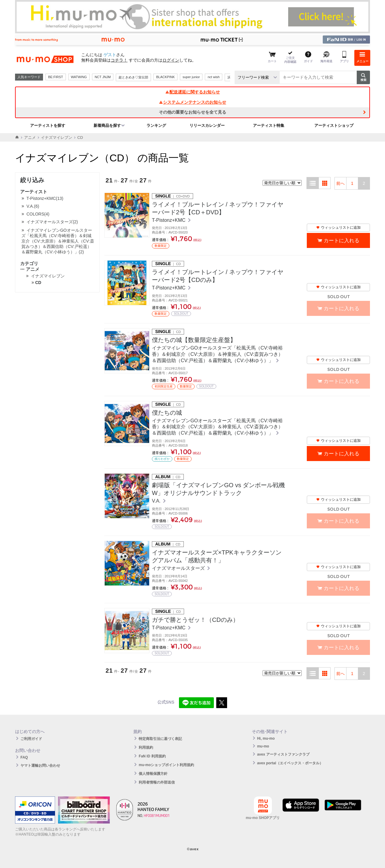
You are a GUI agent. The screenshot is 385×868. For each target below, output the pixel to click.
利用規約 (146, 747)
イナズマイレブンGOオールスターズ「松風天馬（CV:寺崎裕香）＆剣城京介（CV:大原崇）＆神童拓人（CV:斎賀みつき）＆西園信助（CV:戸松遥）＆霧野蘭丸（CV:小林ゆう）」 (217, 354)
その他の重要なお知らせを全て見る (192, 112)
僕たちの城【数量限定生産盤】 (194, 340)
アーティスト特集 (269, 125)
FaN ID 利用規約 (152, 756)
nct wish (214, 77)
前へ (340, 183)
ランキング (156, 125)
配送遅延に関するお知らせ (192, 92)
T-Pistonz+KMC (169, 220)
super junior (191, 77)
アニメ (30, 138)
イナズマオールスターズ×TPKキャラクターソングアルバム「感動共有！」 (217, 556)
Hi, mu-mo (266, 738)
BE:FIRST (56, 77)
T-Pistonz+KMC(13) (45, 198)
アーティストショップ (334, 125)
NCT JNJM (103, 77)
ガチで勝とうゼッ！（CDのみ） (195, 620)
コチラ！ (119, 60)
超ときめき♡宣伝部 (133, 77)
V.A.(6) (33, 206)
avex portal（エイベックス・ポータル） (290, 763)
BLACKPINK (165, 77)
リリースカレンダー (207, 125)
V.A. (157, 501)
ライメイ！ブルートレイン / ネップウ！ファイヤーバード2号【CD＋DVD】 (218, 208)
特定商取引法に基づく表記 (160, 739)
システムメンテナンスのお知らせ (192, 102)
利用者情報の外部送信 (157, 782)
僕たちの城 (167, 413)
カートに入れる (342, 241)
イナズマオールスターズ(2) (52, 222)
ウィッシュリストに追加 (338, 228)
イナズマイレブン (57, 138)
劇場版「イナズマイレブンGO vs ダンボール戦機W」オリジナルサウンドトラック (218, 489)
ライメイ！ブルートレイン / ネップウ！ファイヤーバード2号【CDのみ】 (218, 276)
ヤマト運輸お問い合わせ (40, 766)
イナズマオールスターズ (179, 568)
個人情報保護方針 (153, 774)
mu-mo (263, 746)
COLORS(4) (38, 214)
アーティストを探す (48, 125)
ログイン (171, 60)
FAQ (24, 757)
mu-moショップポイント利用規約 (166, 765)
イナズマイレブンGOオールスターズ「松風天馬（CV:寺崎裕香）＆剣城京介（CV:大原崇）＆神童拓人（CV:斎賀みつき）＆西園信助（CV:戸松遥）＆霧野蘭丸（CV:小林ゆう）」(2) (58, 241)
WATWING (79, 77)
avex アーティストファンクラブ (283, 754)
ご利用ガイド (31, 739)
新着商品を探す (107, 125)
